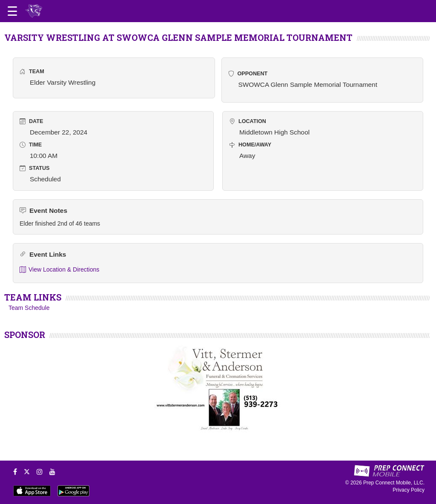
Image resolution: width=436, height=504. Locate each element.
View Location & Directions (59, 270)
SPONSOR (25, 335)
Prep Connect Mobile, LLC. (394, 483)
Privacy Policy (409, 490)
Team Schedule (29, 308)
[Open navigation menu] (12, 11)
